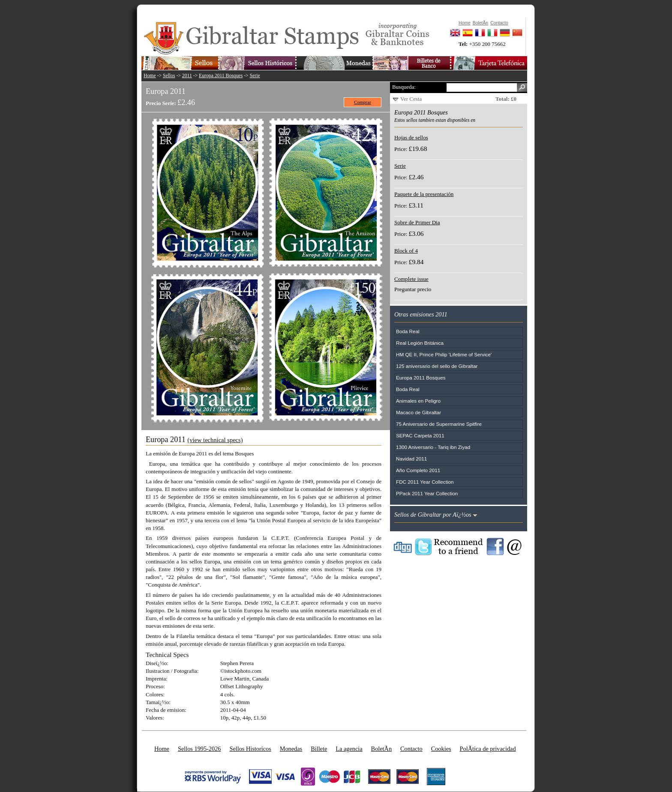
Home (150, 76)
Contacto (411, 749)
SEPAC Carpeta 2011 (420, 435)
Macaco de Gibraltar (418, 412)
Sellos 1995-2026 (199, 749)
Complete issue (411, 279)
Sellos (169, 76)
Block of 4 (406, 251)
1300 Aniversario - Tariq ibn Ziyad (433, 447)
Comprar (362, 102)
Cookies (441, 749)
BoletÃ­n (381, 749)
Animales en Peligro (418, 401)
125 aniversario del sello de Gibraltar (437, 366)
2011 (187, 76)
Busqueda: (404, 87)
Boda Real (408, 331)
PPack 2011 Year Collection (427, 493)
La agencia (349, 749)
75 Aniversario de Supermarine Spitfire (439, 424)
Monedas (291, 749)
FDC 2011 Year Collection (425, 482)
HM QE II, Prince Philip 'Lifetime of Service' (444, 354)
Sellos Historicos (250, 749)
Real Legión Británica (420, 343)
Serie (255, 76)
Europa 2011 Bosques (221, 76)
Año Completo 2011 (418, 470)
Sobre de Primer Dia (417, 222)
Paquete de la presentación (424, 194)
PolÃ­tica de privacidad (488, 749)
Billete (319, 749)
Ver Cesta (411, 99)
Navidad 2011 (411, 459)
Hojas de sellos (411, 137)
